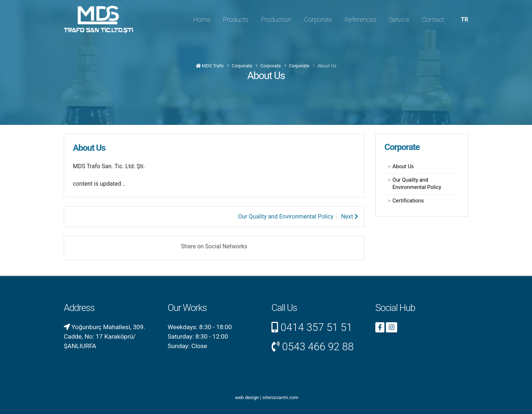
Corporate (318, 19)
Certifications (408, 201)
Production (276, 19)
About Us (403, 167)
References (361, 19)
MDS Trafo (210, 66)
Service (399, 19)
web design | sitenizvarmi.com (267, 397)
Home (202, 19)
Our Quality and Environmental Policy (417, 184)
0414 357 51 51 (316, 327)
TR (465, 19)
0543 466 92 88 (318, 347)
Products (236, 19)
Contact (433, 19)
